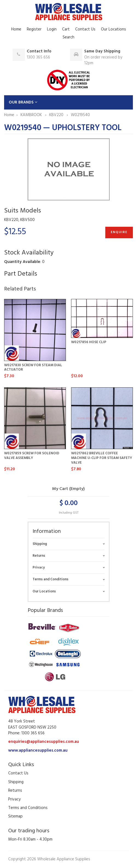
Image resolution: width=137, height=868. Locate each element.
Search (68, 37)
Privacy (39, 568)
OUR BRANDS (23, 102)
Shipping (40, 544)
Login (52, 29)
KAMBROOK (32, 115)
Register (34, 29)
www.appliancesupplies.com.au (38, 751)
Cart (66, 29)
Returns (39, 556)
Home (16, 29)
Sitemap (15, 816)
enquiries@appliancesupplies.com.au (44, 742)
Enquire (119, 232)
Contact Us (85, 29)
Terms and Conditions (50, 579)
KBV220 (57, 115)
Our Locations (113, 29)
